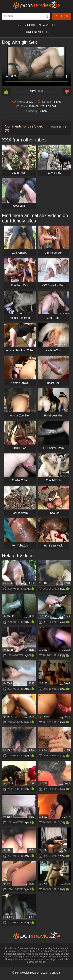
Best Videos (26, 25)
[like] (6, 92)
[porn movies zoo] (36, 5)
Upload (61, 16)
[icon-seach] (46, 16)
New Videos (47, 25)
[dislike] (67, 92)
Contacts (55, 973)
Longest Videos (36, 32)
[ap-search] (26, 16)
